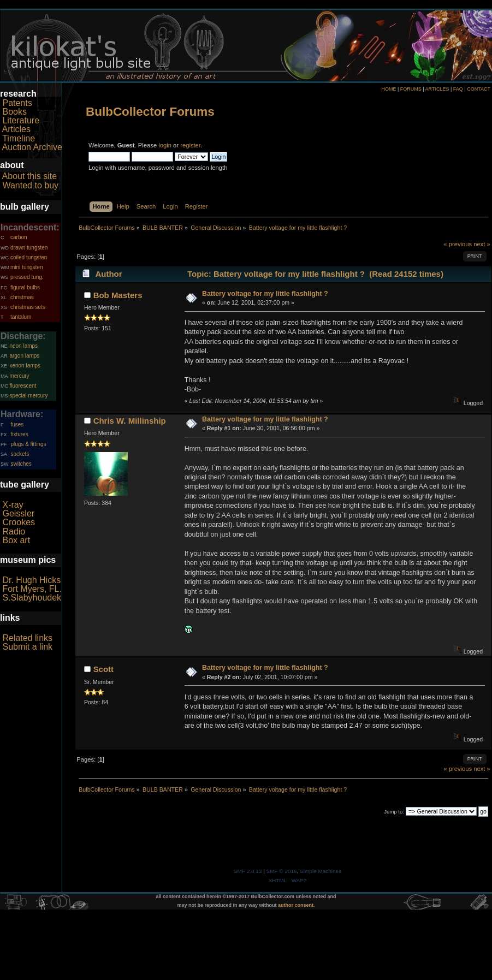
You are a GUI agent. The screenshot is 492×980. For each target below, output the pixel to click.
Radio (14, 531)
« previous (458, 244)
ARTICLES (437, 89)
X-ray (13, 505)
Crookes (19, 522)
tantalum (21, 317)
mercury (19, 376)
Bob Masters (118, 295)
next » (482, 244)
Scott (103, 669)
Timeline (19, 138)
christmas (22, 297)
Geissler (18, 513)
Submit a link (27, 647)
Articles (16, 129)
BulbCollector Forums (150, 112)
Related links (27, 638)
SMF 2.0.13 (248, 871)
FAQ (458, 89)
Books (14, 112)
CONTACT (479, 89)
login (165, 145)
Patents (17, 103)
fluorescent (23, 386)
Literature (21, 120)
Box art (16, 540)
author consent (296, 905)
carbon (19, 237)
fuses (17, 424)
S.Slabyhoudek (32, 598)
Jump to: (394, 812)
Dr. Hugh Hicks (31, 580)
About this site (30, 176)
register (190, 145)
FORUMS (411, 89)
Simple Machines (321, 871)
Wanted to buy (30, 185)
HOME (389, 89)
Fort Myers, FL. (32, 589)
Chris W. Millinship (130, 421)
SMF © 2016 (282, 871)
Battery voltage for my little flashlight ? (265, 294)
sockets (20, 454)
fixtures (19, 434)
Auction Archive (32, 147)
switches (21, 464)
